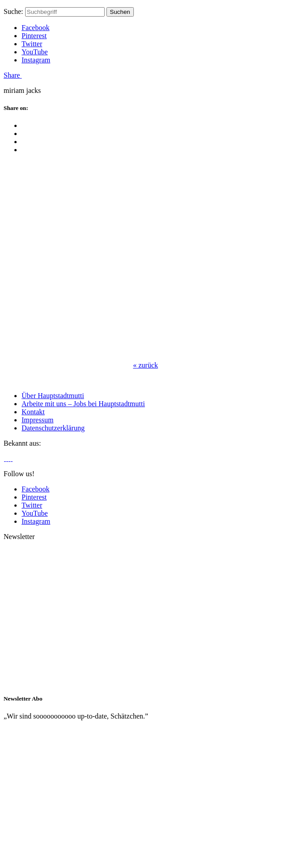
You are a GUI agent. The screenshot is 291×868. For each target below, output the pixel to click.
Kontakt (33, 412)
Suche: (13, 11)
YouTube (35, 52)
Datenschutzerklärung (53, 428)
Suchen (120, 12)
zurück (145, 365)
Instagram (36, 60)
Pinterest (34, 36)
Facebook (35, 28)
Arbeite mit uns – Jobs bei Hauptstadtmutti (83, 404)
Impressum (37, 420)
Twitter (32, 44)
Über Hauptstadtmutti (53, 396)
